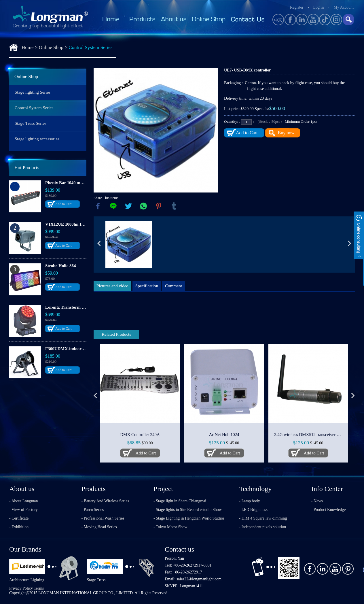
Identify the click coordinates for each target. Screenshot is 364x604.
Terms (39, 588)
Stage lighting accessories (37, 139)
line (113, 206)
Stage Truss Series (31, 123)
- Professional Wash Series (103, 518)
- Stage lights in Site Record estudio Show (188, 510)
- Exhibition (19, 527)
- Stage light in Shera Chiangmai (180, 501)
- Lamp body (249, 501)
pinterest (159, 206)
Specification (147, 286)
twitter (128, 206)
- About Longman (24, 501)
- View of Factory (23, 510)
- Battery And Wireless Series (105, 501)
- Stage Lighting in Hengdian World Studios (189, 518)
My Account (344, 7)
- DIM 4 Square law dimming (263, 518)
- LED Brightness (253, 510)
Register (297, 7)
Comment (174, 286)
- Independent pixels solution (262, 527)
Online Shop (51, 47)
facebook (98, 206)
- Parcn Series (93, 510)
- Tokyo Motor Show (170, 527)
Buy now (286, 133)
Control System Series (90, 47)
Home (28, 47)
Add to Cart (63, 204)
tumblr (174, 206)
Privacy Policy (21, 588)
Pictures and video (112, 286)
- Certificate (19, 518)
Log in (318, 7)
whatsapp (143, 206)
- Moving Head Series (99, 527)
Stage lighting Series (33, 92)
